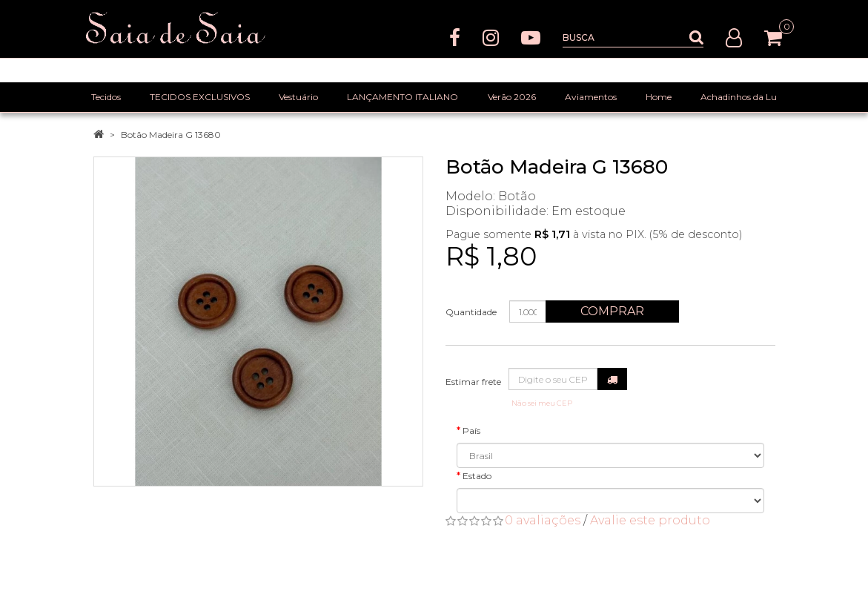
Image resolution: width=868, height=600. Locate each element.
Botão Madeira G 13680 (171, 135)
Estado (477, 476)
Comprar (612, 311)
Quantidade (471, 312)
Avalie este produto (650, 520)
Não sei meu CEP (542, 403)
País (471, 431)
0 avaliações (543, 520)
